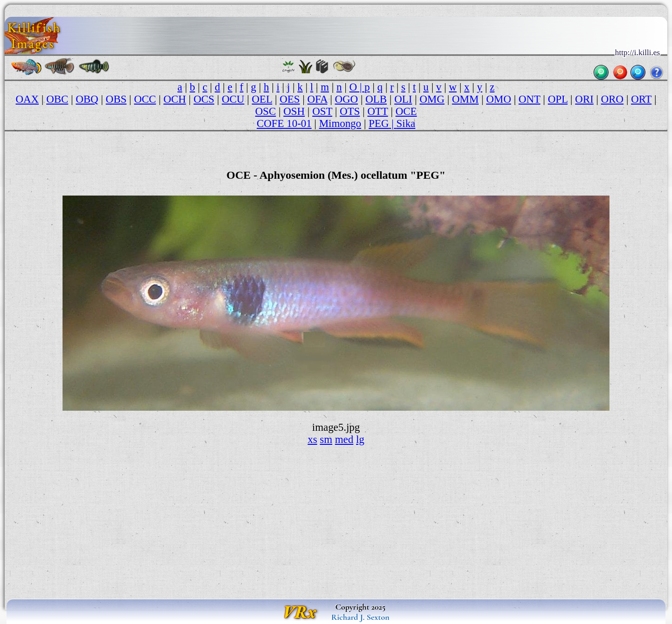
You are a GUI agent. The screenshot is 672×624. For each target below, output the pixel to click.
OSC (266, 111)
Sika (406, 123)
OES (290, 99)
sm (326, 439)
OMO (499, 99)
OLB (376, 99)
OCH (175, 99)
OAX (28, 99)
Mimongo (340, 123)
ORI (584, 99)
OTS (350, 111)
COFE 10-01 (284, 123)
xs (312, 439)
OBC (57, 99)
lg (360, 439)
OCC (145, 99)
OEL (262, 99)
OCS (204, 99)
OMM (465, 99)
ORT (641, 99)
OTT (378, 111)
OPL (558, 99)
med (344, 439)
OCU (233, 99)
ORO (612, 99)
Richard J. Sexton (360, 617)
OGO (346, 99)
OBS (116, 99)
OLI (403, 99)
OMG (432, 99)
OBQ (87, 99)
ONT (529, 99)
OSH (294, 111)
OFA (318, 99)
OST (322, 111)
